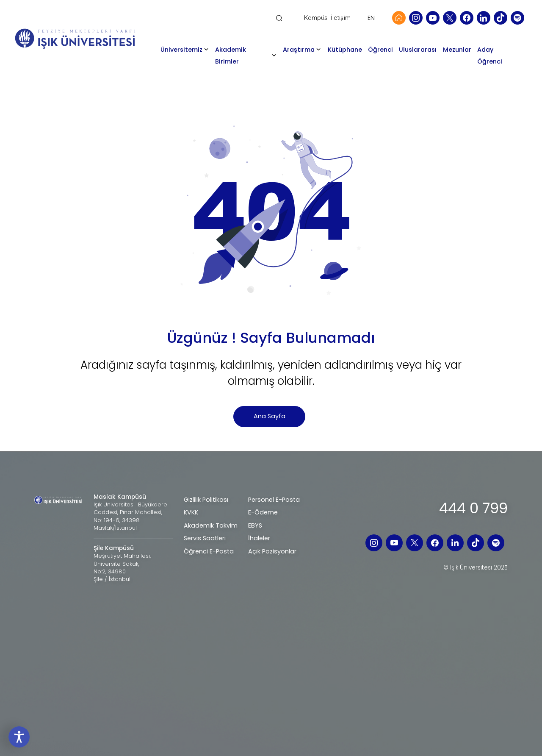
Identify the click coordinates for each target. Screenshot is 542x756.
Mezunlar (460, 50)
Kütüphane (348, 50)
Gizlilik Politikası (206, 500)
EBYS (255, 525)
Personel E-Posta (274, 500)
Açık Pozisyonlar (272, 551)
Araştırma (302, 50)
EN (371, 18)
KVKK (191, 512)
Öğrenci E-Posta (209, 551)
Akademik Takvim (211, 525)
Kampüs (316, 18)
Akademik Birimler (238, 56)
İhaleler (259, 538)
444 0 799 (473, 508)
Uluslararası (421, 50)
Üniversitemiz (189, 50)
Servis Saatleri (205, 538)
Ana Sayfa (270, 416)
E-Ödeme (263, 512)
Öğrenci (383, 50)
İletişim (341, 18)
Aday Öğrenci (493, 56)
